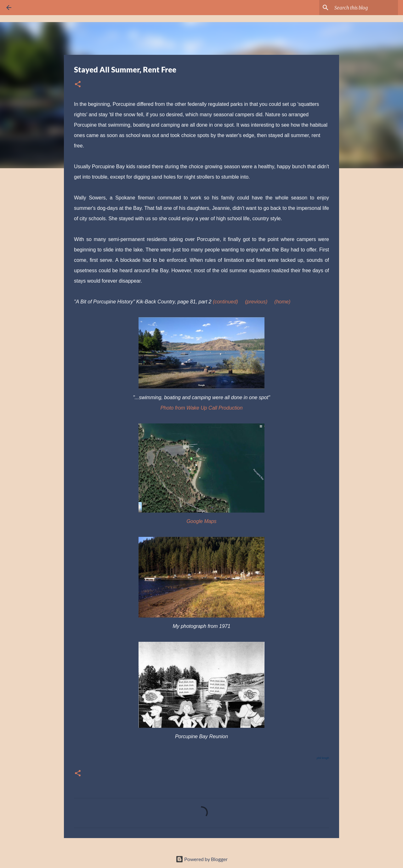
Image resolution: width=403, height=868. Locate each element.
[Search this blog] (365, 8)
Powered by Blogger (202, 859)
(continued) (225, 302)
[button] (78, 85)
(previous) (256, 302)
